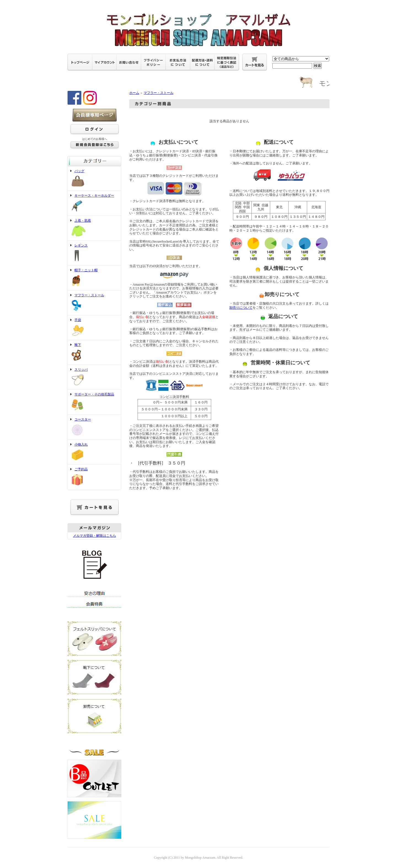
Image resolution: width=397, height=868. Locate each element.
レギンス (94, 253)
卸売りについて (241, 308)
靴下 (94, 352)
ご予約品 (94, 477)
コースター (94, 427)
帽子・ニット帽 (94, 278)
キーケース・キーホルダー (94, 203)
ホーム (134, 93)
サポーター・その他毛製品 (94, 402)
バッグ (94, 179)
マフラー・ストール (94, 303)
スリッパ (94, 377)
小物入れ (94, 452)
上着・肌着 (94, 228)
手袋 (94, 328)
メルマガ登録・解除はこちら (95, 536)
